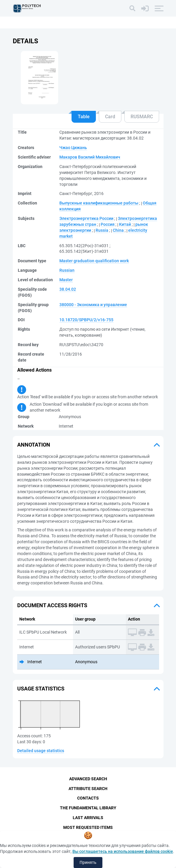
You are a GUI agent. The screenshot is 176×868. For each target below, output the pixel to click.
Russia (102, 230)
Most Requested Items (88, 828)
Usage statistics (41, 689)
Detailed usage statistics (41, 751)
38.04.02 (68, 289)
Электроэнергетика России (86, 218)
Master (66, 280)
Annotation (34, 445)
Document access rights (52, 605)
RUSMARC (142, 117)
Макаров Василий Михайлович (90, 157)
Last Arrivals (88, 818)
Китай (125, 224)
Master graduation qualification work (94, 261)
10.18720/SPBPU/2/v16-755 (86, 320)
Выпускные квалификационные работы (99, 203)
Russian (67, 270)
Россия (108, 224)
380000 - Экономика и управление (93, 305)
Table (84, 117)
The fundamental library (88, 808)
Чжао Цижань (73, 148)
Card (110, 117)
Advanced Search (88, 779)
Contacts (88, 798)
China (118, 230)
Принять (88, 862)
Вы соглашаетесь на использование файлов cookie (123, 851)
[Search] (132, 8)
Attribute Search (88, 789)
